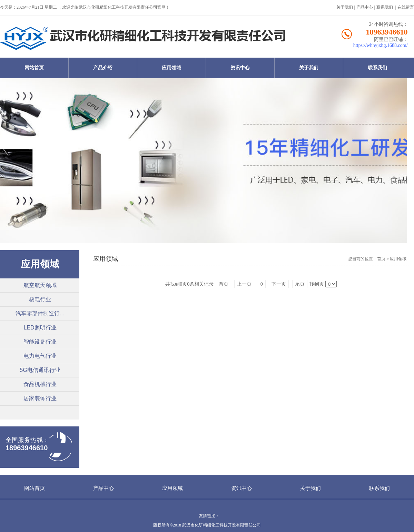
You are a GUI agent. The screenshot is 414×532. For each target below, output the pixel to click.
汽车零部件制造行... (40, 313)
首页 (381, 259)
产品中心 (365, 7)
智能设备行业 (40, 342)
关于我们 (345, 7)
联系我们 (385, 7)
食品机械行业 (40, 384)
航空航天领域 (40, 285)
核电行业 (40, 299)
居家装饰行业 (40, 398)
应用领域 (171, 68)
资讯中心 (240, 68)
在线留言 (406, 7)
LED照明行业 (40, 328)
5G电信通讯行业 (40, 370)
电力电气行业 (40, 356)
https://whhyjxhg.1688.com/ (381, 45)
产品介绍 (103, 68)
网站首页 (34, 68)
